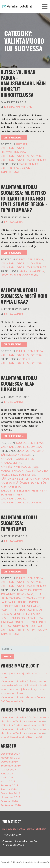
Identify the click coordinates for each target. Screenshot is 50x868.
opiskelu (26, 359)
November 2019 (11, 757)
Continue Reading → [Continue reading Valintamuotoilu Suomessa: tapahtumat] (14, 572)
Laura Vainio (14, 222)
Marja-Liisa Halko (27, 606)
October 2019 (9, 761)
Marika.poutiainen (18, 107)
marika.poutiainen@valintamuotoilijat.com (24, 829)
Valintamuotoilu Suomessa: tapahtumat (19, 523)
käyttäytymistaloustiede (20, 467)
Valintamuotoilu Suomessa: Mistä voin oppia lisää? (24, 296)
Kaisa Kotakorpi (21, 455)
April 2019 (7, 777)
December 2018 (10, 793)
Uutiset (22, 144)
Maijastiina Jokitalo (16, 471)
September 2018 (11, 805)
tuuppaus (36, 626)
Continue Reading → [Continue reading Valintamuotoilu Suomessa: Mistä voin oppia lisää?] (14, 344)
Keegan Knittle (33, 598)
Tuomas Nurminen (14, 626)
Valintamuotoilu (14, 498)
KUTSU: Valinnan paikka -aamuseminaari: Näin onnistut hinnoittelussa (23, 83)
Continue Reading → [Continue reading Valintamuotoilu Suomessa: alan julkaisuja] (14, 436)
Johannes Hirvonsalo (17, 594)
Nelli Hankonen (23, 475)
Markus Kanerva (32, 271)
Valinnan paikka (13, 168)
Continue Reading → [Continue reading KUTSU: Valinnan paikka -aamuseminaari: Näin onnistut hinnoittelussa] (14, 138)
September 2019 (11, 765)
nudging (18, 618)
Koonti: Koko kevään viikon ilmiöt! (21, 737)
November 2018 (11, 797)
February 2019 (10, 785)
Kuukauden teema (30, 259)
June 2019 (7, 773)
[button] (46, 6)
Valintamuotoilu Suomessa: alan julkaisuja (19, 383)
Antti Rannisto (31, 590)
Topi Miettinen (12, 494)
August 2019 (8, 769)
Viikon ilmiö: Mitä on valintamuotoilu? (24, 725)
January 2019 (9, 789)
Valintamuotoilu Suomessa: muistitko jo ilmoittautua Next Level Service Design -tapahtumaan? (24, 198)
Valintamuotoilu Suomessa (21, 156)
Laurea (6, 602)
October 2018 (9, 801)
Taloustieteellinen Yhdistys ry (24, 490)
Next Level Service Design (20, 275)
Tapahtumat (29, 164)
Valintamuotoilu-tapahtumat (23, 160)
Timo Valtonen (12, 622)
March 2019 (8, 781)
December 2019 (10, 754)
